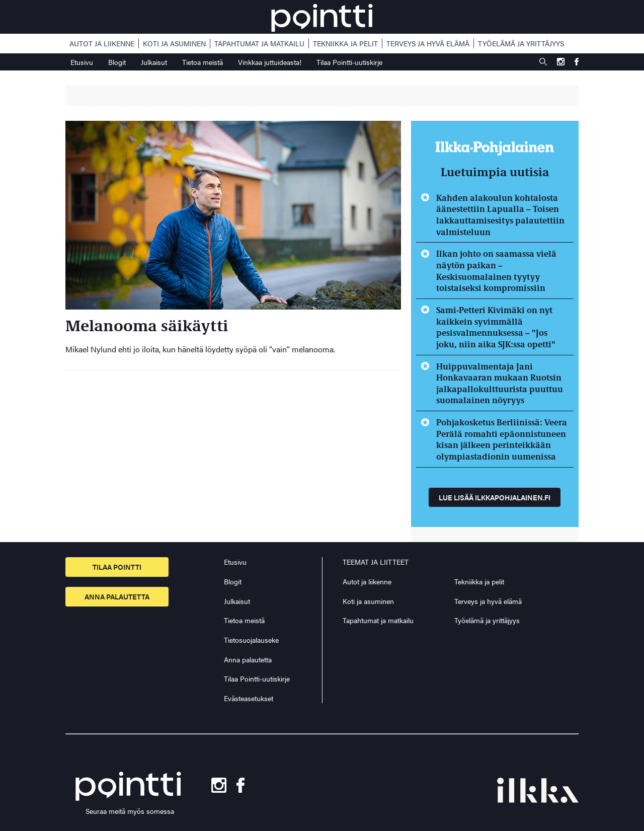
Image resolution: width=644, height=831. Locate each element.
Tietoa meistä (203, 62)
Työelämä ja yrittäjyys (521, 44)
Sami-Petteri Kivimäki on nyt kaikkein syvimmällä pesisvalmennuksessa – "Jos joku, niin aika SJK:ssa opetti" (496, 327)
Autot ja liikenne (102, 44)
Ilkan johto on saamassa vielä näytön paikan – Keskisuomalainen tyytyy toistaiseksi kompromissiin (496, 270)
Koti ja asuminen (174, 44)
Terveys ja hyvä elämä (428, 44)
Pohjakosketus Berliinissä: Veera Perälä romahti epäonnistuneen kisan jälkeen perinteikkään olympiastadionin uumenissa (502, 439)
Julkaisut (154, 62)
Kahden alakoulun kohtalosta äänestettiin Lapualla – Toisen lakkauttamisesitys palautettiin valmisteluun (500, 214)
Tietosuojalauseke (251, 640)
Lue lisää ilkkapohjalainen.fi (495, 497)
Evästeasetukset (249, 698)
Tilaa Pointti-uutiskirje (349, 62)
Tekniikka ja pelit (345, 44)
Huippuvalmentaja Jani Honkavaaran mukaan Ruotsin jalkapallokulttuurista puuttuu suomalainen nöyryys (500, 383)
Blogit (117, 62)
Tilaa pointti (117, 567)
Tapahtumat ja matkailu (259, 44)
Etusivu (82, 62)
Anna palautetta (117, 596)
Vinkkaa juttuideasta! (270, 62)
